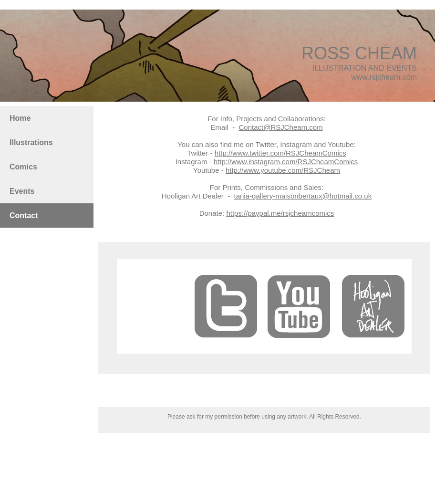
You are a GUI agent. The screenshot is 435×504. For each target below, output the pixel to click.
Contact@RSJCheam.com (281, 127)
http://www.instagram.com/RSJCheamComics (286, 162)
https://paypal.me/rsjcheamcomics (280, 213)
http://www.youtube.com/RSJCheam (283, 170)
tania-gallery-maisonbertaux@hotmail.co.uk (303, 196)
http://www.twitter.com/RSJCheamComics (280, 153)
